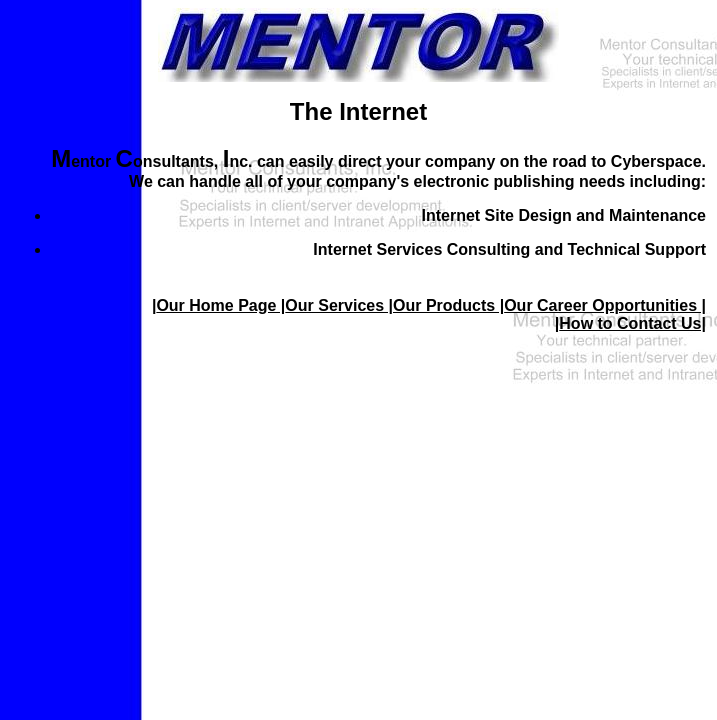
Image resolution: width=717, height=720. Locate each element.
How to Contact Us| (632, 323)
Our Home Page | (220, 305)
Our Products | (448, 305)
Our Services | (339, 305)
